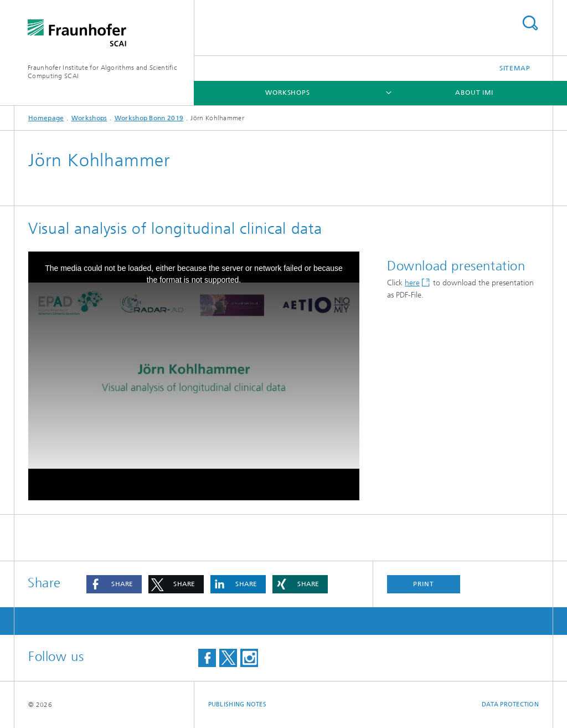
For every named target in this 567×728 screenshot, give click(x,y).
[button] (114, 584)
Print (424, 584)
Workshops (288, 93)
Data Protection (510, 704)
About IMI (474, 93)
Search (530, 23)
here (412, 283)
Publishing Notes (237, 704)
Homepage (46, 118)
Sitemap (515, 68)
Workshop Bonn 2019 (149, 118)
